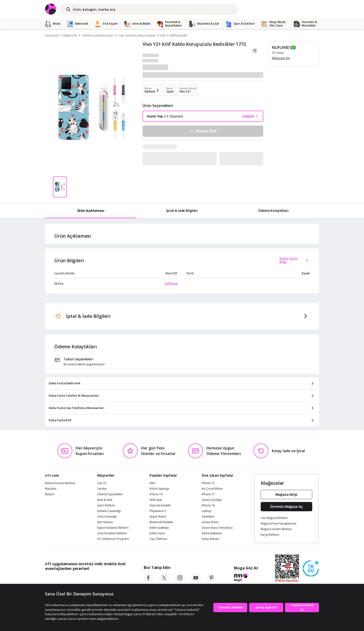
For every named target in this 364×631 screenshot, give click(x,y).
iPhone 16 (208, 505)
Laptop (206, 511)
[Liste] (255, 51)
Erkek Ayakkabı (159, 528)
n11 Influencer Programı (113, 539)
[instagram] (180, 581)
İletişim (50, 494)
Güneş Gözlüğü (212, 500)
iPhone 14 (156, 494)
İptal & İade (105, 500)
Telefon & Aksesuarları (98, 35)
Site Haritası (105, 522)
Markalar (51, 489)
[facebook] (148, 581)
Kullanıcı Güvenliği (109, 511)
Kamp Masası (210, 539)
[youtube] (196, 581)
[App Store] (59, 579)
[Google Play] (88, 579)
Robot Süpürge (159, 489)
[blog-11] (246, 578)
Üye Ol (102, 483)
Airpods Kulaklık (160, 505)
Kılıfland (171, 283)
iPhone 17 (208, 494)
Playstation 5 (158, 511)
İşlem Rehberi (106, 505)
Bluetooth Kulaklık (161, 522)
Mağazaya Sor (281, 58)
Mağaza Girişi (286, 494)
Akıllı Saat (156, 500)
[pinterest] (211, 581)
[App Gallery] (115, 579)
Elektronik (70, 35)
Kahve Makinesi (212, 533)
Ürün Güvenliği (107, 517)
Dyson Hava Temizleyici (217, 528)
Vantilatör (208, 517)
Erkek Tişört (157, 533)
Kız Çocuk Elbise (212, 489)
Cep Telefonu (158, 539)
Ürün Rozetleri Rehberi (112, 533)
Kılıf (163, 35)
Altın (152, 483)
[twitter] (164, 581)
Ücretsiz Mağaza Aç (286, 506)
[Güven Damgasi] (311, 569)
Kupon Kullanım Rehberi (113, 528)
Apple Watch (158, 517)
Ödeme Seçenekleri (110, 494)
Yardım (102, 489)
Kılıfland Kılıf (179, 35)
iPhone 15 (208, 483)
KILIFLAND (281, 47)
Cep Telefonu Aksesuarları (137, 35)
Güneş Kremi (210, 522)
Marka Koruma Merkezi (60, 483)
